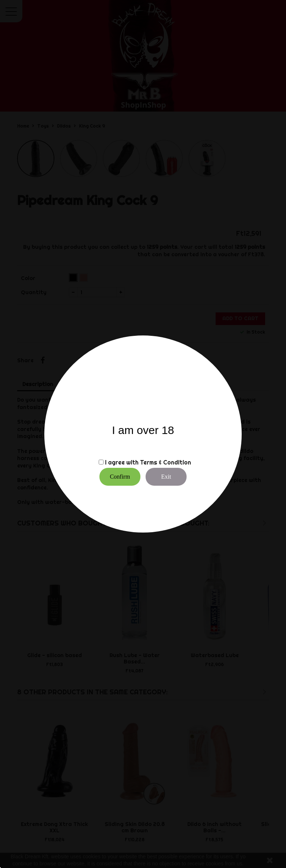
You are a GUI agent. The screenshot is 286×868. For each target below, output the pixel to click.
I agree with (122, 462)
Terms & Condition (166, 462)
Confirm (120, 477)
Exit (166, 477)
